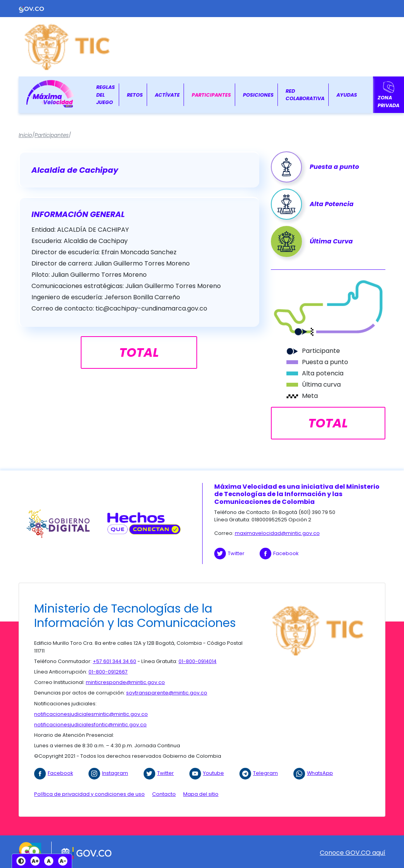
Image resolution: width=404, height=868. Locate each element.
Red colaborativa (305, 95)
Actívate (167, 95)
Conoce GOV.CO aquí (353, 853)
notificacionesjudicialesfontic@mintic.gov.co (90, 725)
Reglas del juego (106, 95)
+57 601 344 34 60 (114, 661)
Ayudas (347, 95)
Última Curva (331, 241)
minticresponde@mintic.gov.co (125, 682)
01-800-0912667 (108, 672)
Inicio (25, 135)
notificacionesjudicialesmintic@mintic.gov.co (91, 714)
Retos (135, 95)
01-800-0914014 (198, 661)
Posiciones (258, 95)
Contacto (164, 794)
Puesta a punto (334, 167)
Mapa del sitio (201, 794)
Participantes (211, 95)
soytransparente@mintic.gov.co (167, 693)
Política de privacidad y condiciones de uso (89, 794)
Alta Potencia (332, 204)
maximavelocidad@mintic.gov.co (277, 533)
